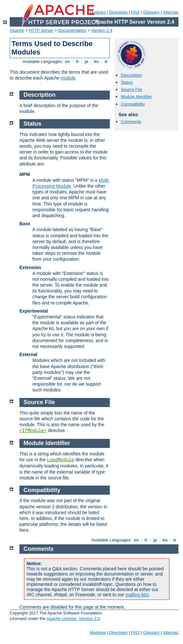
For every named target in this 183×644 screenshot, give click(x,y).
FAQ (135, 12)
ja (86, 62)
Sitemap (171, 12)
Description (131, 75)
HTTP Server (41, 30)
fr (78, 62)
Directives (118, 12)
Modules (98, 632)
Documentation (72, 30)
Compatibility (133, 104)
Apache (17, 30)
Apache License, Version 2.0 (73, 619)
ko (97, 62)
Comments (131, 122)
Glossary (151, 12)
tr (106, 62)
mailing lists (137, 595)
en (68, 62)
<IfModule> (33, 431)
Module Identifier (136, 97)
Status (127, 82)
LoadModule (61, 460)
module (68, 78)
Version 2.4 (102, 30)
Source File (132, 89)
